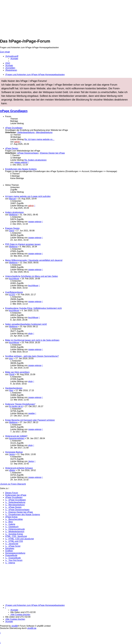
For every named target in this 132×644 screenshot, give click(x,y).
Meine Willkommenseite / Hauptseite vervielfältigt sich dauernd (34, 260)
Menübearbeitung (44, 132)
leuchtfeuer (14, 279)
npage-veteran (21, 162)
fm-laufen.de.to (16, 406)
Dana (11, 231)
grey (11, 358)
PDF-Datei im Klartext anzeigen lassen (23, 244)
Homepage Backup (14, 452)
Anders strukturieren (14, 212)
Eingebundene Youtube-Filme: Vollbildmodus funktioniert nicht (33, 308)
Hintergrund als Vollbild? (16, 436)
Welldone (13, 215)
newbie (32, 413)
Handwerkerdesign (14, 388)
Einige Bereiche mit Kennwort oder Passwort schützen (30, 420)
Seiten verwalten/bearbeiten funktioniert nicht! (26, 324)
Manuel (12, 199)
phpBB (15, 626)
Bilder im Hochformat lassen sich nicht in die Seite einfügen (32, 340)
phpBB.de (32, 628)
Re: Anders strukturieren (36, 160)
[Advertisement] (66, 18)
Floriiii (12, 374)
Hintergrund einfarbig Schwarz (19, 468)
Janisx (12, 454)
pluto (30, 333)
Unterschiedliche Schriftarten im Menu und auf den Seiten (32, 276)
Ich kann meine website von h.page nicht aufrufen (28, 196)
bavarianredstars (17, 438)
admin (17, 142)
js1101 (12, 295)
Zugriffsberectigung (14, 292)
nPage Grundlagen (14, 111)
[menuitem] (14, 59)
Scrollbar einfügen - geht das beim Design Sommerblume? (32, 356)
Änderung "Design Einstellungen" (20, 404)
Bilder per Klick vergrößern (17, 372)
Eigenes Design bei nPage (52, 153)
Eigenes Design (12, 228)
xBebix (12, 470)
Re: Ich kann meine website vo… (39, 139)
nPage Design (12, 148)
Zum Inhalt (5, 52)
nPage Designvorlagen (28, 153)
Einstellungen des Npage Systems (21, 169)
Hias (11, 390)
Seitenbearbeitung (26, 132)
